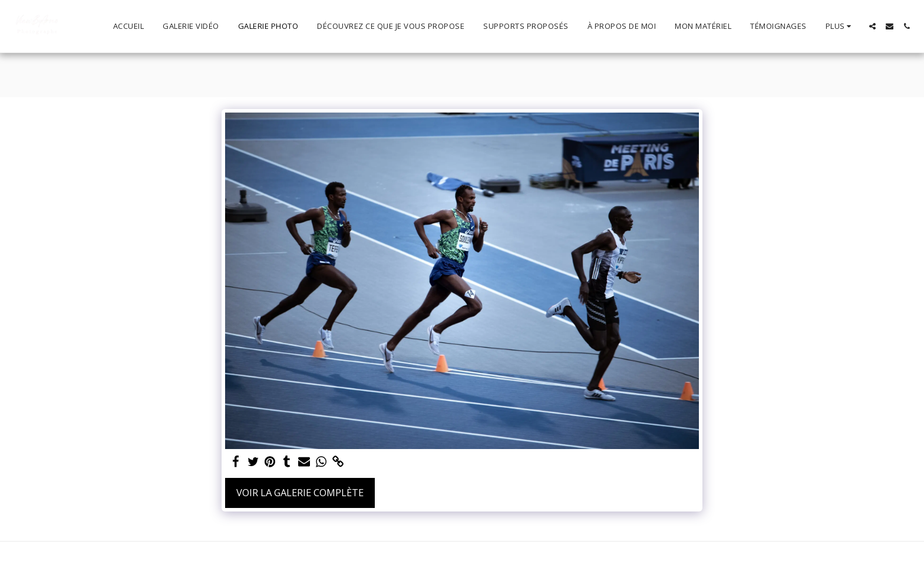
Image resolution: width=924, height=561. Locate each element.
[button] (872, 26)
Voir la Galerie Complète (300, 492)
